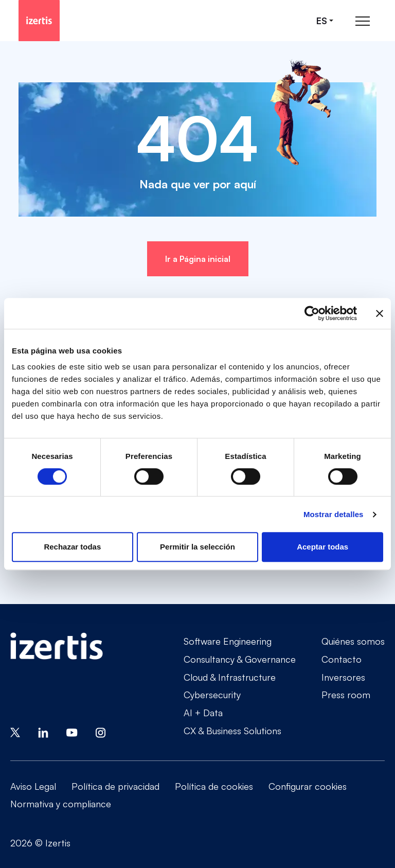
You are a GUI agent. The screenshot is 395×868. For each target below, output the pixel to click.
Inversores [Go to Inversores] (343, 677)
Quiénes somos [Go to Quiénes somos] (353, 641)
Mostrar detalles (334, 514)
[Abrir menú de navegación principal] (363, 21)
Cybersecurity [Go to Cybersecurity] (212, 695)
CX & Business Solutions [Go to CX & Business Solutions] (232, 731)
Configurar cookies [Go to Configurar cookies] (308, 786)
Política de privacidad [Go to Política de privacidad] (115, 786)
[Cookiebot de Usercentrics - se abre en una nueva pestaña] (312, 313)
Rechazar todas (72, 547)
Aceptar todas (322, 547)
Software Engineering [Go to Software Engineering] (228, 641)
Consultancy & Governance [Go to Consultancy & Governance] (240, 659)
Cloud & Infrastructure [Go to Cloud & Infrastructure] (230, 677)
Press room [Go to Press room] (346, 695)
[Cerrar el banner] (380, 313)
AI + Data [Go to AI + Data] (203, 713)
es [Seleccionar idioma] (322, 21)
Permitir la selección (197, 547)
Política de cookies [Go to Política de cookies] (214, 786)
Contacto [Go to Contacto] (342, 659)
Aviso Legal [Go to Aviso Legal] (33, 786)
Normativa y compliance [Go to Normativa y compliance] (61, 804)
